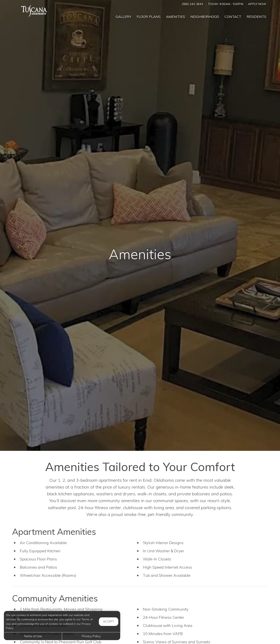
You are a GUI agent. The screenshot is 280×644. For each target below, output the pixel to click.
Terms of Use (33, 636)
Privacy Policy (91, 636)
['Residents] (256, 15)
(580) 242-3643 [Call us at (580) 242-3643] (192, 4)
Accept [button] (109, 621)
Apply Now (257, 4)
